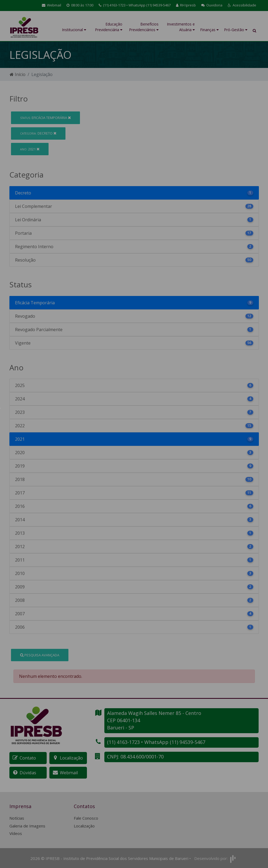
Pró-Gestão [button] (236, 30)
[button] (242, 5)
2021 (30, 149)
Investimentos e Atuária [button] (181, 27)
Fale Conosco (86, 818)
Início (18, 74)
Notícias (17, 818)
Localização (84, 826)
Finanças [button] (209, 30)
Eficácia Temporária (45, 118)
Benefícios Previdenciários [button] (144, 27)
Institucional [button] (74, 30)
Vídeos (16, 833)
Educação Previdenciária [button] (109, 27)
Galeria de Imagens (27, 826)
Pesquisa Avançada (40, 655)
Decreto (38, 133)
